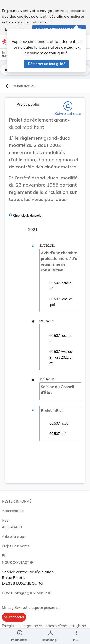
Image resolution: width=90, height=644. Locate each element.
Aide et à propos (15, 537)
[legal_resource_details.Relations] (50, 636)
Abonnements (13, 511)
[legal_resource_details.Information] (19, 636)
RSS (5, 520)
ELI (4, 556)
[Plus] (76, 636)
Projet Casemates (16, 546)
